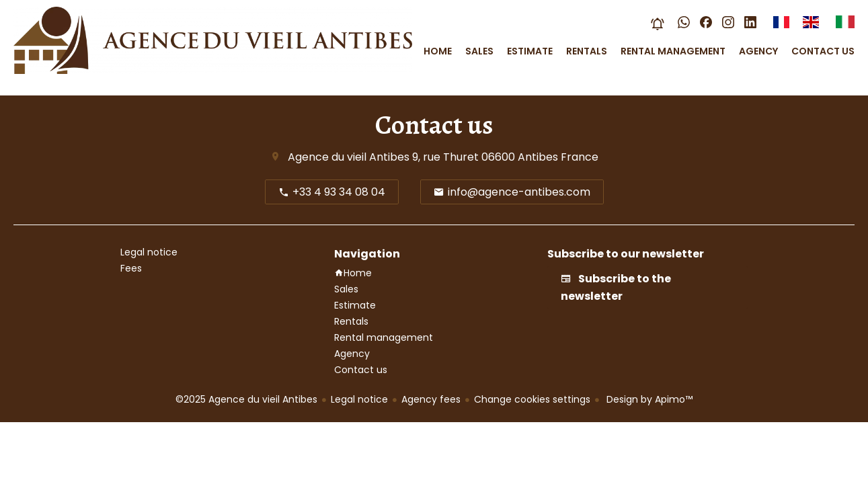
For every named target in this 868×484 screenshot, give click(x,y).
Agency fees (431, 399)
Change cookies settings (532, 399)
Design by (648, 399)
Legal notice (359, 399)
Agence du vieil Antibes (349, 157)
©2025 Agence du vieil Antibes (246, 399)
